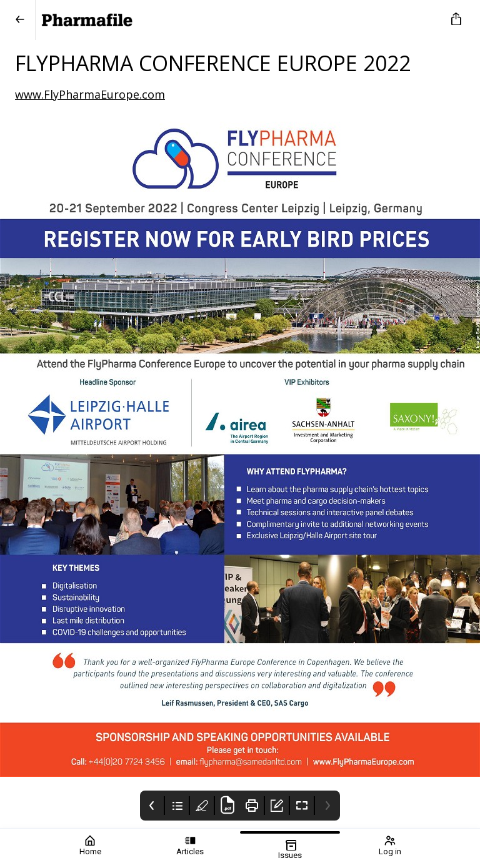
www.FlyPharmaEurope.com (90, 94)
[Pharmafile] (237, 20)
